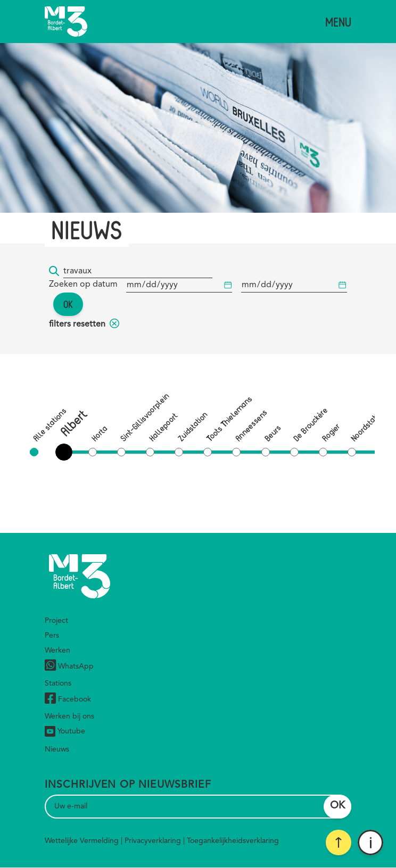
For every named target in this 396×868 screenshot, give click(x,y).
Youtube (65, 731)
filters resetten (84, 324)
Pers (52, 636)
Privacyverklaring (153, 841)
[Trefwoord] (138, 272)
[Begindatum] (179, 285)
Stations (58, 683)
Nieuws (57, 749)
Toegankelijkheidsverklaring (233, 841)
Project (56, 621)
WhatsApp (69, 667)
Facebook (68, 700)
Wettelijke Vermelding (82, 841)
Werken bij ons (69, 716)
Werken (57, 650)
